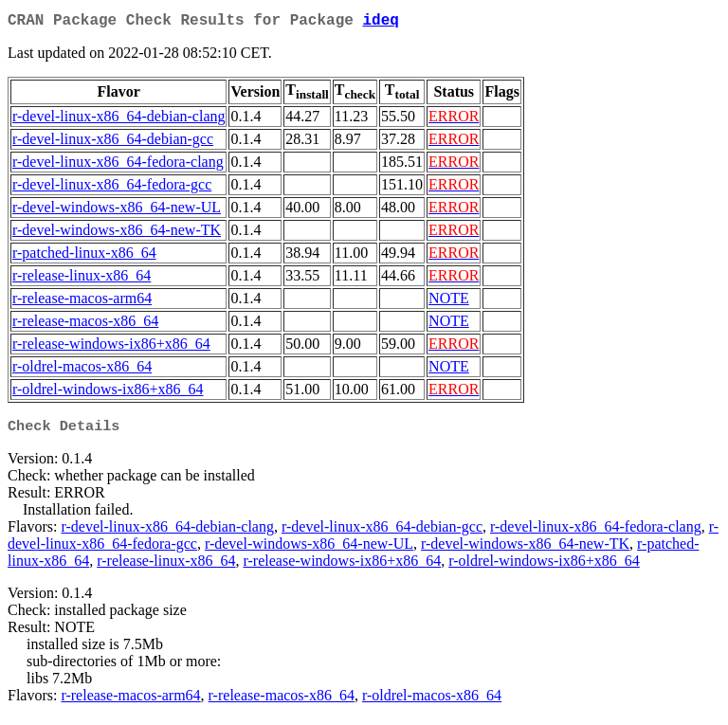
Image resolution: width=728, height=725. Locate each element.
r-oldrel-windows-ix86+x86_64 (108, 393)
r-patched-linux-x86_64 (84, 256)
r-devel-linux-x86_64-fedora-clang (118, 165)
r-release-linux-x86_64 (82, 279)
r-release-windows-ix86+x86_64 (111, 347)
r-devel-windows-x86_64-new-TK (117, 234)
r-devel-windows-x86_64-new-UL (117, 211)
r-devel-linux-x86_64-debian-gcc (113, 143)
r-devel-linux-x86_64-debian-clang (118, 120)
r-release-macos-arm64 (82, 302)
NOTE (449, 302)
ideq (380, 23)
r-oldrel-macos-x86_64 (82, 370)
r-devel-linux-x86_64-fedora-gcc (112, 188)
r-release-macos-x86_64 (85, 325)
